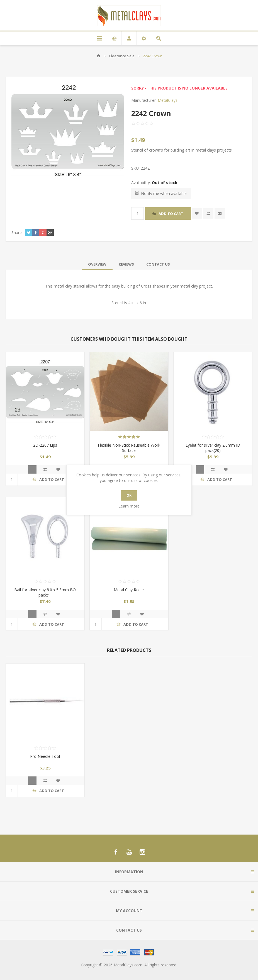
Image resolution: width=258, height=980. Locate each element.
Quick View (32, 469)
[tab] (97, 264)
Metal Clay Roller (129, 590)
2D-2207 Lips (45, 445)
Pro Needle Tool (45, 756)
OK (129, 495)
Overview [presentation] (97, 264)
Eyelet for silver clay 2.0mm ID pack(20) (213, 448)
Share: (17, 232)
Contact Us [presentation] (158, 264)
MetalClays (168, 100)
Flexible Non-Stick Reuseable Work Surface (129, 448)
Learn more (129, 506)
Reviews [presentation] (126, 264)
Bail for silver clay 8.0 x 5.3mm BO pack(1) (45, 592)
